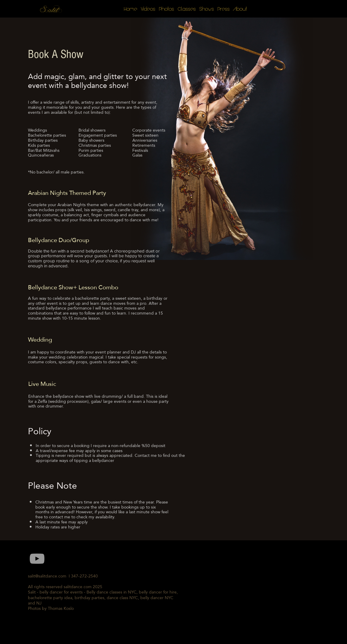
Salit (50, 10)
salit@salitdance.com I (50, 576)
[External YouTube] (250, 591)
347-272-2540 (86, 576)
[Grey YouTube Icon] (37, 559)
